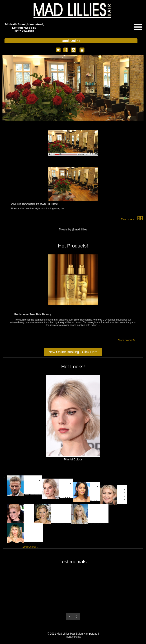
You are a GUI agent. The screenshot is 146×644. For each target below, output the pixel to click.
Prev (70, 616)
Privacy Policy (73, 637)
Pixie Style (114, 494)
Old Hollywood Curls (53, 513)
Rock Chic (20, 513)
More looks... (30, 547)
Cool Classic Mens (24, 485)
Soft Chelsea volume (90, 513)
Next (76, 616)
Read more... (129, 219)
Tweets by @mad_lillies (73, 230)
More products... (128, 340)
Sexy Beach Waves (25, 532)
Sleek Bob (87, 491)
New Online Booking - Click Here (73, 352)
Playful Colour (58, 488)
